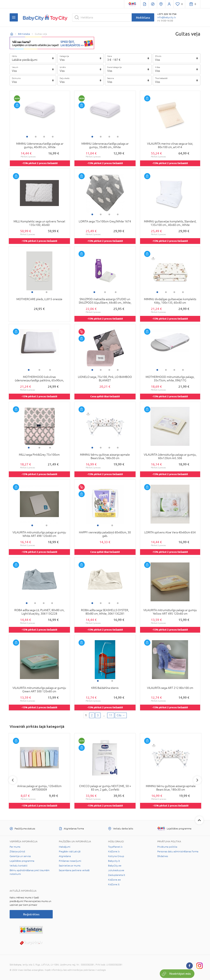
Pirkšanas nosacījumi (70, 861)
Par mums (15, 847)
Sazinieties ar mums (70, 866)
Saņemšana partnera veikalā (74, 870)
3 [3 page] (98, 715)
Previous (13, 780)
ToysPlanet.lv (115, 847)
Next (197, 780)
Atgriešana (65, 856)
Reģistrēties (31, 914)
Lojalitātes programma (22, 861)
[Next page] (121, 715)
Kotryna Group (116, 856)
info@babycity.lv (167, 17)
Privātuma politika (167, 847)
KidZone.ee (114, 880)
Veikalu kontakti (19, 866)
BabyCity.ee (115, 866)
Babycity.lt (114, 861)
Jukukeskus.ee (116, 870)
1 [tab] (27, 137)
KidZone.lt (114, 884)
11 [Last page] (111, 715)
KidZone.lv (114, 852)
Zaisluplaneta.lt (117, 875)
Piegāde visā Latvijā (70, 852)
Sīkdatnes (163, 856)
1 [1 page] (86, 715)
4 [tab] (53, 137)
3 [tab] (44, 137)
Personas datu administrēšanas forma (178, 852)
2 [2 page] (92, 715)
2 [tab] (36, 137)
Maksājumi (65, 847)
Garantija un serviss (20, 856)
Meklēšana (143, 17)
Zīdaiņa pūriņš (17, 852)
